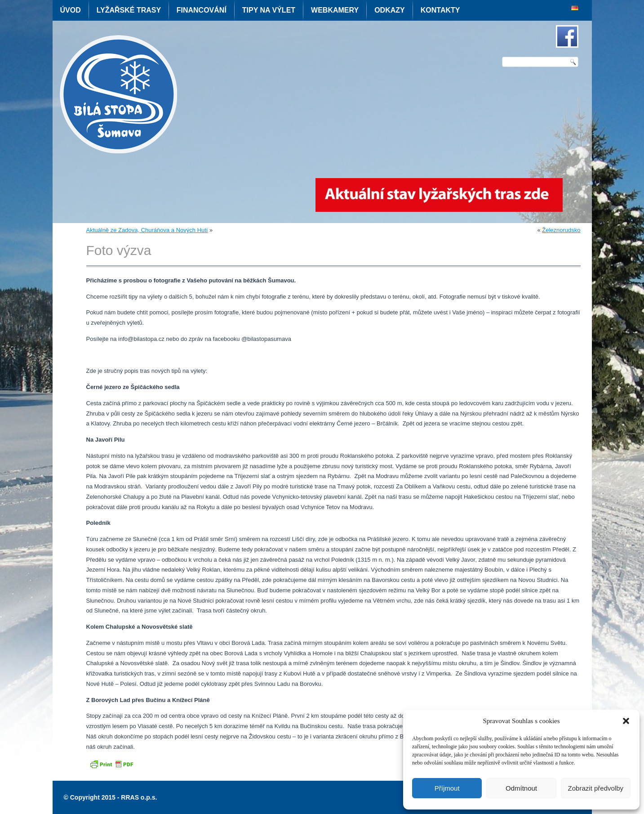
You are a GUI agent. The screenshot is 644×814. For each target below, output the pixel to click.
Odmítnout (521, 788)
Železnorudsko (561, 230)
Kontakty (440, 10)
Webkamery (335, 10)
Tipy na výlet (269, 10)
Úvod (71, 10)
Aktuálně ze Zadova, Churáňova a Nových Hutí (147, 230)
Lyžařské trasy (129, 10)
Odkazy (390, 10)
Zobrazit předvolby (596, 788)
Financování (202, 10)
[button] (626, 721)
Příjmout (447, 788)
